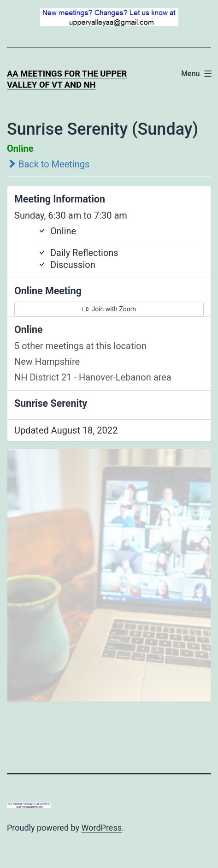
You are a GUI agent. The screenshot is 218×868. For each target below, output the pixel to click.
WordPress (102, 828)
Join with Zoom (109, 309)
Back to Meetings (48, 164)
